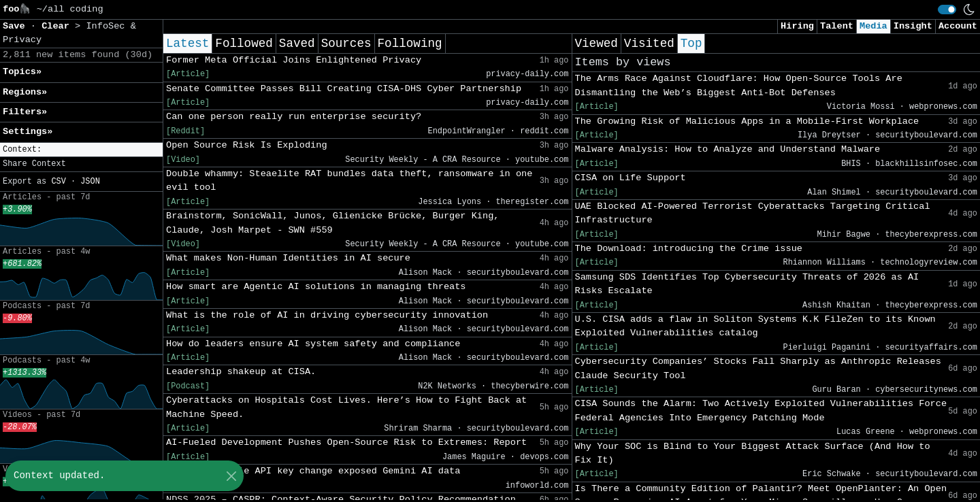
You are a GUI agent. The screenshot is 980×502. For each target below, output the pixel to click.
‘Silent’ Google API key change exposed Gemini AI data (313, 471)
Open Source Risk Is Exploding (247, 145)
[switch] (947, 10)
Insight (913, 26)
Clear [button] (58, 26)
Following (410, 44)
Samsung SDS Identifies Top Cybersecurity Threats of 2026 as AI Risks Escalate (747, 284)
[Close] (231, 476)
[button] (81, 150)
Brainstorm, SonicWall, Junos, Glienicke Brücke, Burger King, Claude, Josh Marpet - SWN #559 (332, 223)
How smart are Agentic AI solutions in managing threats (316, 287)
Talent (837, 26)
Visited (649, 44)
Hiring (797, 26)
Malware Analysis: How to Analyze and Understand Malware (728, 149)
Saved (297, 44)
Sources (346, 44)
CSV (58, 182)
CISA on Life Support (631, 178)
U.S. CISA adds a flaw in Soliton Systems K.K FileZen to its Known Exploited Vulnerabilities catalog (755, 326)
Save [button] (17, 26)
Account (958, 26)
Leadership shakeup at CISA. (241, 372)
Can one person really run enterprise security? (294, 117)
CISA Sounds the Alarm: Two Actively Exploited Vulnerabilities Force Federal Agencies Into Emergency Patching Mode (761, 411)
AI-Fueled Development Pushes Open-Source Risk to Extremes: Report (346, 442)
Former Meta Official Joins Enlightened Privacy (294, 60)
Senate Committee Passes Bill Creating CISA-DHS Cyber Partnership (344, 89)
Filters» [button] (25, 112)
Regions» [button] (25, 92)
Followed (244, 44)
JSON (90, 182)
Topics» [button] (22, 72)
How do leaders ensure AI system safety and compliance (313, 344)
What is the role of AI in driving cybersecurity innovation (327, 315)
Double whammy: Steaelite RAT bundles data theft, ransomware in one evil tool (349, 181)
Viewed (597, 44)
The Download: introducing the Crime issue (689, 249)
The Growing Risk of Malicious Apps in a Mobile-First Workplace (747, 121)
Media (873, 26)
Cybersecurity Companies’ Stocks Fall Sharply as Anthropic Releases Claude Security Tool (758, 368)
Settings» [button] (28, 132)
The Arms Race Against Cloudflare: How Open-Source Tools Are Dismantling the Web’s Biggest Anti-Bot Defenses (739, 85)
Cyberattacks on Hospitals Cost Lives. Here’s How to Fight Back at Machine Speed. (346, 407)
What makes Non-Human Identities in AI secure (288, 258)
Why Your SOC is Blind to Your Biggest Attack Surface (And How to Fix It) (753, 453)
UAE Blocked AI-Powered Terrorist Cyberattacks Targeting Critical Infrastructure (753, 213)
